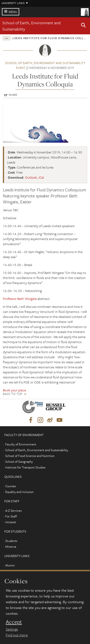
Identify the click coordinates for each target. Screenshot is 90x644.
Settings (12, 629)
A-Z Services (13, 510)
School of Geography (19, 462)
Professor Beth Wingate (20, 299)
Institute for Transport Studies (25, 467)
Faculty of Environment (21, 444)
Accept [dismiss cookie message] (14, 622)
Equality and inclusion (19, 492)
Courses (11, 486)
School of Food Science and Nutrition (30, 456)
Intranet (11, 522)
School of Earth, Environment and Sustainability (37, 450)
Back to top (13, 394)
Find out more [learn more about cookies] (17, 635)
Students (11, 541)
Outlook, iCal (34, 177)
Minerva (11, 547)
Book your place (14, 390)
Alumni (10, 565)
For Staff (11, 516)
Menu (13, 12)
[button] (84, 26)
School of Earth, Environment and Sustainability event (45, 65)
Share (13, 95)
